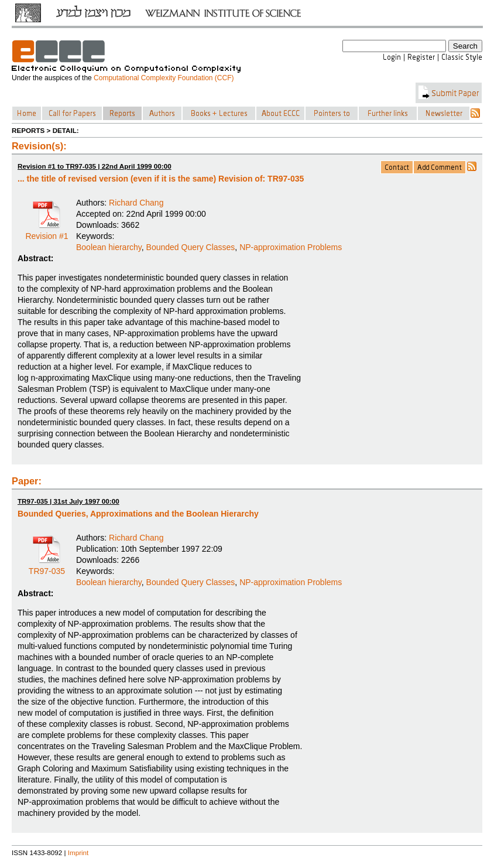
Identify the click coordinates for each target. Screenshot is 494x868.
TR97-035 (47, 567)
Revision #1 (47, 232)
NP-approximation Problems (291, 247)
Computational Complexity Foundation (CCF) (164, 78)
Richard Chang (136, 203)
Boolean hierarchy (109, 247)
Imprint (78, 852)
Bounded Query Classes (191, 247)
